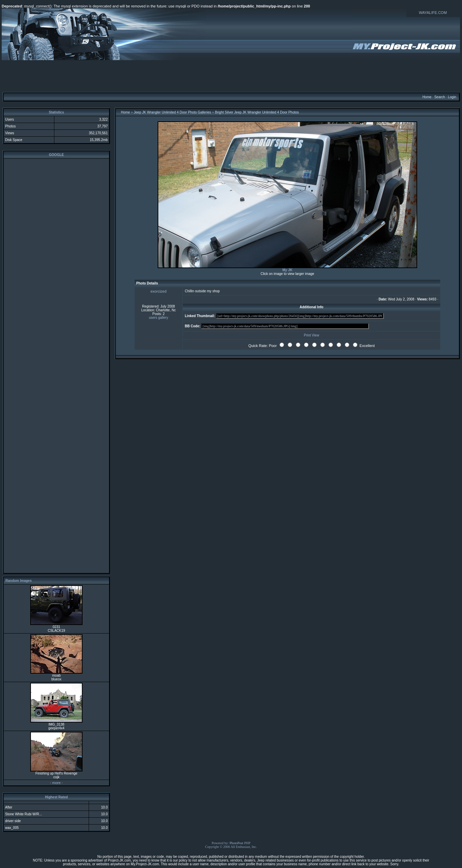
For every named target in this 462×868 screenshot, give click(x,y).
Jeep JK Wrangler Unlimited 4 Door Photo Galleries (173, 112)
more (56, 783)
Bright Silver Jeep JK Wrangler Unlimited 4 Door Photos (257, 112)
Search (440, 97)
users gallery (158, 318)
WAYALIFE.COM (433, 13)
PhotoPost (237, 843)
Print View (312, 335)
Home (427, 97)
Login (452, 97)
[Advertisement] (231, 76)
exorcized (158, 291)
